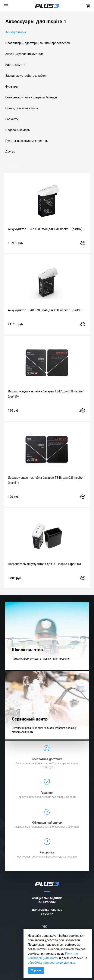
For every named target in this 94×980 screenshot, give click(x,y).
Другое (10, 152)
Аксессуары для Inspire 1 (36, 22)
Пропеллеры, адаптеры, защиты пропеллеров (38, 43)
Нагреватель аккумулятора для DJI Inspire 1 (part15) (44, 564)
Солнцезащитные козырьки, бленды (31, 97)
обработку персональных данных (51, 963)
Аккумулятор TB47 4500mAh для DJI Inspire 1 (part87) (45, 229)
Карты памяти (15, 65)
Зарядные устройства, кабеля (26, 76)
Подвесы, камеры (18, 130)
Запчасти (12, 119)
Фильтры (12, 86)
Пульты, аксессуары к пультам (27, 141)
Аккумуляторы (16, 32)
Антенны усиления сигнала (24, 54)
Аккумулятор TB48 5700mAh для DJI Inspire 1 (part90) (45, 310)
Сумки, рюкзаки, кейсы (22, 108)
